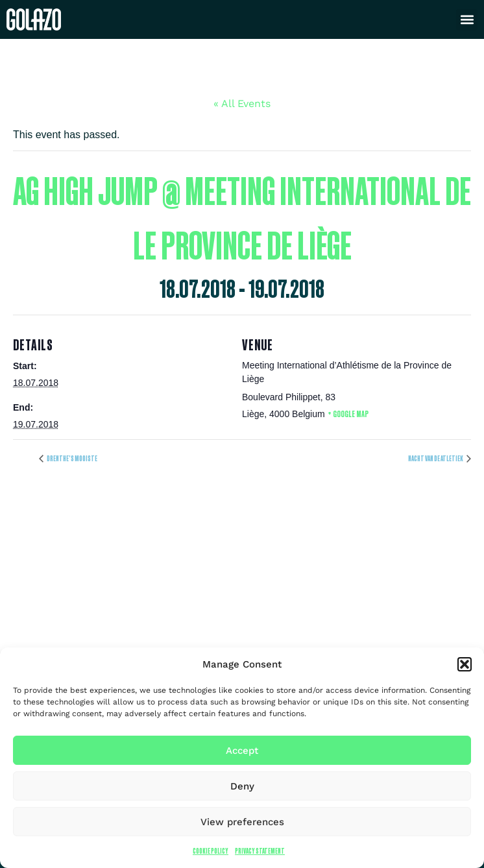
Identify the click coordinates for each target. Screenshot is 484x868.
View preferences (242, 822)
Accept (242, 751)
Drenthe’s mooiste (72, 458)
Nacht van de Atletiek (436, 458)
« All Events (242, 103)
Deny (242, 786)
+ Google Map (348, 414)
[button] (465, 664)
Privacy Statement (260, 851)
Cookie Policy (211, 851)
